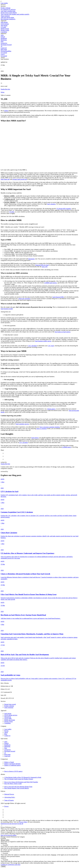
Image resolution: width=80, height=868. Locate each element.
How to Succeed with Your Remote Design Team (18, 787)
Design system (8, 722)
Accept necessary (12, 824)
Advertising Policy (10, 797)
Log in (3, 54)
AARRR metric (66, 447)
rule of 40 (45, 267)
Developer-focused (10, 751)
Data (6, 748)
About (7, 51)
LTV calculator (24, 442)
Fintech (6, 743)
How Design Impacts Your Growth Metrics (17, 788)
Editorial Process (9, 794)
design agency (51, 409)
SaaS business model (7, 309)
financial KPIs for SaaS (42, 265)
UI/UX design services (11, 715)
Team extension (9, 707)
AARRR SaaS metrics (50, 283)
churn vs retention (41, 429)
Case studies (4, 3)
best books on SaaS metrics (63, 332)
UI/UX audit (8, 718)
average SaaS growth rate (20, 179)
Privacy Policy (23, 822)
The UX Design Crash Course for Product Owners (19, 779)
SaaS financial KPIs (58, 297)
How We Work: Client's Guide (13, 784)
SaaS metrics (35, 438)
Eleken (6, 111)
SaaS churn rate (5, 179)
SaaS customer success (22, 424)
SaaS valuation (51, 204)
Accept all (20, 824)
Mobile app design (10, 720)
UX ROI (12, 212)
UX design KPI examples (64, 209)
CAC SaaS (51, 346)
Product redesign (9, 706)
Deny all (3, 835)
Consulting (7, 723)
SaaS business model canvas (43, 341)
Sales (6, 742)
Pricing (3, 51)
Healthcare (7, 745)
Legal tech (7, 756)
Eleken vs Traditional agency (13, 765)
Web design (8, 717)
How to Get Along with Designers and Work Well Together (21, 782)
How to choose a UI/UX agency (13, 771)
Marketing (7, 746)
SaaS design (8, 714)
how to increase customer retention (50, 427)
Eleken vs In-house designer (12, 764)
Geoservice (7, 750)
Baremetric (32, 259)
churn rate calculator (24, 299)
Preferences (4, 824)
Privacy (6, 806)
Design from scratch (10, 704)
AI (5, 753)
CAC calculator (32, 346)
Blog (10, 51)
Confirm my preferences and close (11, 865)
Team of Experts (9, 800)
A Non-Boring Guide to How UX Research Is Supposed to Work (23, 777)
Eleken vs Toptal (9, 762)
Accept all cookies (11, 835)
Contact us (7, 736)
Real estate (7, 754)
